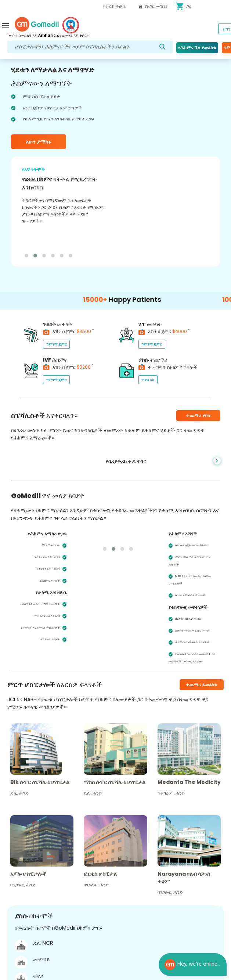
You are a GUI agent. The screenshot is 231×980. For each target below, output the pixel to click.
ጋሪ (183, 6)
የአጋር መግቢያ (154, 6)
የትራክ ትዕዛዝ (115, 6)
